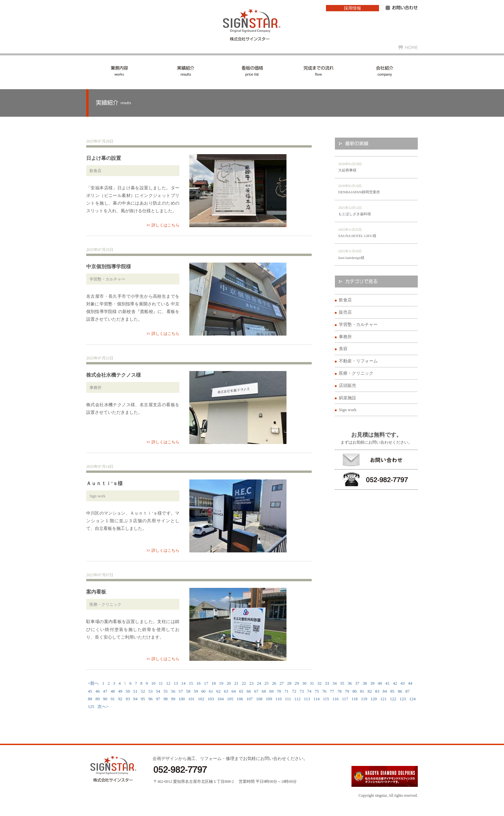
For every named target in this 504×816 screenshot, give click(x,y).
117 (345, 699)
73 (302, 691)
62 (219, 691)
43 (403, 683)
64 (234, 691)
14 (184, 683)
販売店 (345, 312)
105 (230, 699)
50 (128, 691)
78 (339, 691)
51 (135, 691)
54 (158, 691)
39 (373, 683)
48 (113, 691)
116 (336, 699)
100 (182, 699)
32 (319, 683)
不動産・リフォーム (358, 361)
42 (395, 683)
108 (259, 699)
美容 (343, 349)
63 (226, 691)
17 (206, 683)
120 (374, 699)
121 (383, 699)
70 (279, 691)
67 (256, 691)
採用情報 (352, 8)
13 (176, 683)
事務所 (345, 337)
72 (294, 691)
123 (403, 699)
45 (90, 691)
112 (298, 699)
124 (412, 699)
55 (166, 691)
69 (271, 691)
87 (407, 691)
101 (191, 699)
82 (370, 691)
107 (250, 699)
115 (326, 699)
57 (181, 691)
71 (287, 691)
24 (259, 683)
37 (357, 683)
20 (229, 683)
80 (355, 691)
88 (90, 699)
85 (392, 691)
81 (362, 691)
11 (161, 683)
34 (335, 683)
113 (307, 699)
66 (249, 691)
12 (168, 683)
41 (387, 683)
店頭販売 (347, 386)
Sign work (348, 410)
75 (317, 691)
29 (297, 683)
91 (113, 699)
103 (211, 699)
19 (221, 683)
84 (385, 691)
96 (150, 699)
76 (324, 691)
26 (274, 683)
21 (236, 683)
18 (214, 683)
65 (241, 691)
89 (98, 699)
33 (327, 683)
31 (312, 683)
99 (173, 699)
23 (252, 683)
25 (266, 683)
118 (355, 699)
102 (201, 699)
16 (198, 683)
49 (120, 691)
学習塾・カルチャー (358, 325)
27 (282, 683)
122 (393, 699)
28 (289, 683)
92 (120, 699)
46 (98, 691)
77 (332, 691)
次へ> (103, 707)
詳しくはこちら (165, 225)
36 (350, 683)
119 (364, 699)
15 (191, 683)
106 (240, 699)
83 (377, 691)
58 (188, 691)
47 (105, 691)
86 (400, 691)
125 (91, 707)
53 (150, 691)
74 (309, 691)
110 (279, 699)
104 (220, 699)
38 (365, 683)
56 (173, 691)
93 (128, 699)
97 (158, 699)
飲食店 (345, 300)
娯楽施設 (347, 398)
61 (211, 691)
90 (105, 699)
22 (244, 683)
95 (143, 699)
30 (304, 683)
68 (264, 691)
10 (153, 683)
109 (269, 699)
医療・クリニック (356, 373)
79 (347, 691)
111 (288, 699)
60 (203, 691)
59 (196, 691)
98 (166, 699)
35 (342, 683)
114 (316, 699)
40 (380, 683)
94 (135, 699)
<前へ (93, 683)
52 (143, 691)
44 (410, 683)
